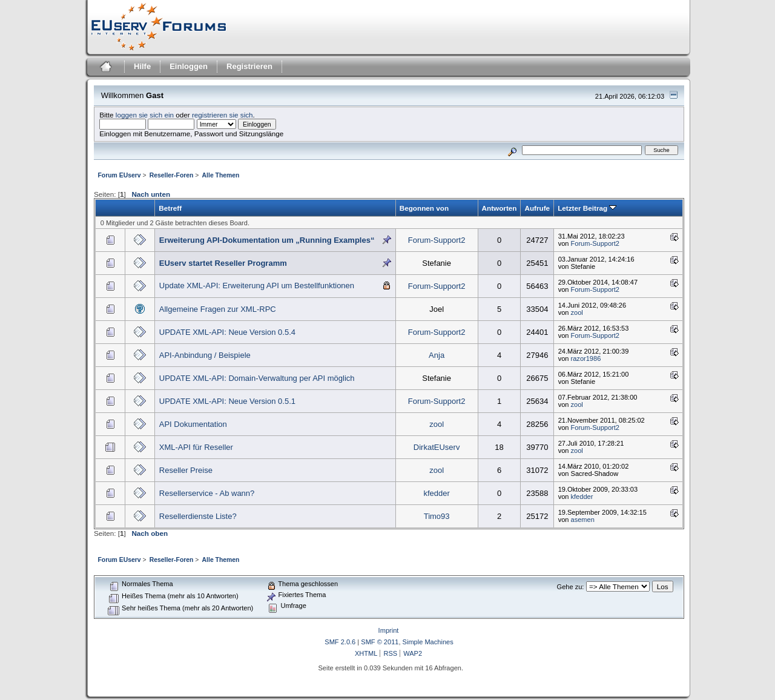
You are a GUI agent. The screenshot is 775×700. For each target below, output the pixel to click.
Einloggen (189, 66)
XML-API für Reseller (196, 447)
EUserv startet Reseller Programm (223, 263)
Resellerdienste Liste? (198, 516)
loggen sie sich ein (145, 115)
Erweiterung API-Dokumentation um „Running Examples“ (267, 240)
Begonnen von (424, 208)
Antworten (500, 208)
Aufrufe (537, 208)
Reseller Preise (186, 470)
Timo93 (437, 516)
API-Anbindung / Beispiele (205, 355)
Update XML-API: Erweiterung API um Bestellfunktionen (257, 286)
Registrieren (249, 66)
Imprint (389, 630)
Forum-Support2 (437, 240)
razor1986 (586, 358)
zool (577, 312)
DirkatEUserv (437, 447)
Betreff (170, 208)
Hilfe (142, 66)
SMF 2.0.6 (340, 642)
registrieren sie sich (223, 115)
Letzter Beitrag (587, 208)
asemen (583, 520)
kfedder (436, 493)
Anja (437, 355)
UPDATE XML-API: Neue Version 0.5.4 (227, 332)
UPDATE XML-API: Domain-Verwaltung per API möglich (257, 378)
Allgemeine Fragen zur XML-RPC (218, 309)
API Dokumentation (193, 424)
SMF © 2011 (380, 642)
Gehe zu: (571, 587)
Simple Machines (428, 642)
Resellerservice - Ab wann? (207, 493)
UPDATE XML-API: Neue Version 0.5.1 (227, 401)
